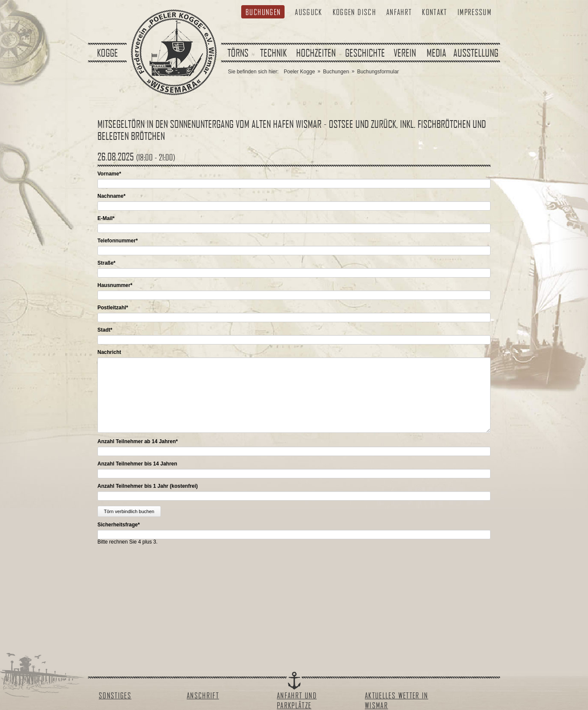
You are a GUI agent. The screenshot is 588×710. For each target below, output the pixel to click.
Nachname (111, 196)
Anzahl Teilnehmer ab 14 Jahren (138, 441)
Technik (273, 53)
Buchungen (263, 12)
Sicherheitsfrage (119, 525)
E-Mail (106, 218)
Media (436, 53)
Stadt (105, 330)
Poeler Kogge (299, 72)
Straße (106, 263)
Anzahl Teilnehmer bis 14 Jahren (137, 464)
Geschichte (365, 53)
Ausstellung (476, 53)
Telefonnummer (118, 241)
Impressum (474, 12)
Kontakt (434, 12)
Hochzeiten (316, 53)
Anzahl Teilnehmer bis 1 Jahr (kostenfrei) (148, 486)
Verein (405, 53)
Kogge (108, 53)
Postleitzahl (113, 308)
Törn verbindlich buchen (129, 511)
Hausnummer (115, 285)
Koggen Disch (354, 12)
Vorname (109, 174)
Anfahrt (399, 12)
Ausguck (308, 12)
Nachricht (109, 352)
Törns (238, 53)
